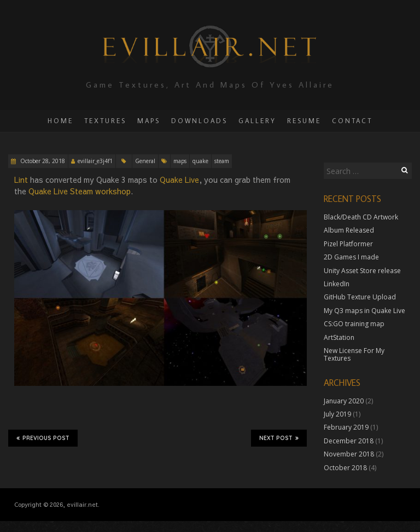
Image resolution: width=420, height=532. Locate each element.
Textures (105, 121)
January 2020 (344, 401)
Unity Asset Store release (362, 271)
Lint (21, 180)
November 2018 (349, 454)
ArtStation (339, 337)
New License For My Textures (354, 354)
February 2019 (346, 427)
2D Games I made (351, 257)
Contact (352, 121)
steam (222, 161)
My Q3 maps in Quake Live (364, 311)
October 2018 (345, 468)
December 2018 (349, 441)
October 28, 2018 (42, 161)
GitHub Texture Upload (360, 297)
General (145, 161)
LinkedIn (337, 284)
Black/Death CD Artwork (361, 217)
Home (60, 121)
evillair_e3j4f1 (95, 161)
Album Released (349, 230)
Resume (304, 121)
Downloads (199, 121)
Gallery (257, 121)
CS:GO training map (354, 324)
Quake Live (179, 180)
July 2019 (337, 414)
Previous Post (43, 438)
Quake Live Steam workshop (80, 191)
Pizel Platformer (348, 244)
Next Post (279, 438)
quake (200, 161)
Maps (149, 121)
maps (180, 161)
